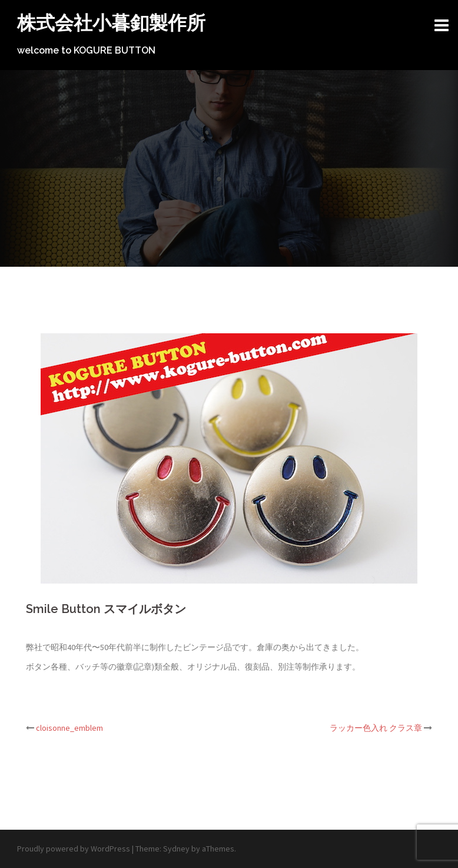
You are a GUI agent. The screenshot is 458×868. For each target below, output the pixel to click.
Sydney (176, 849)
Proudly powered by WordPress (74, 849)
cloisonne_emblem (69, 728)
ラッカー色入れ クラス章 (376, 728)
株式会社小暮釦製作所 (111, 23)
